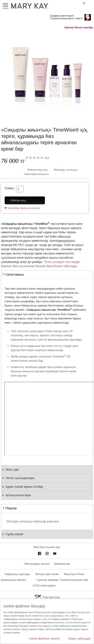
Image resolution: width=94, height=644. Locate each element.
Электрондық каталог (37, 564)
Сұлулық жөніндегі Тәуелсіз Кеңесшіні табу (65, 17)
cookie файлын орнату (44, 639)
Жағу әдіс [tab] (12, 470)
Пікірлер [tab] (11, 508)
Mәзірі (5, 5)
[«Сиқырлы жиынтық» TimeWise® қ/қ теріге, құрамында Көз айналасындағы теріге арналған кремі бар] (47, 74)
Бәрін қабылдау (80, 639)
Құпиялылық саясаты (13, 580)
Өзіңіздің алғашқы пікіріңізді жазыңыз (33, 521)
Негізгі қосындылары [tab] (20, 478)
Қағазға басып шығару (79, 27)
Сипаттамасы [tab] (15, 275)
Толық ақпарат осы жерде (62, 262)
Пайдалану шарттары (17, 574)
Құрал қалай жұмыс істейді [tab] (24, 487)
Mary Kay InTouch (74, 574)
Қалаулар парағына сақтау (24, 208)
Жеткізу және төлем (47, 574)
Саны (9, 188)
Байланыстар (62, 564)
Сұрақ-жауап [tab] (14, 534)
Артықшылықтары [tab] (18, 495)
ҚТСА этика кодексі (44, 586)
